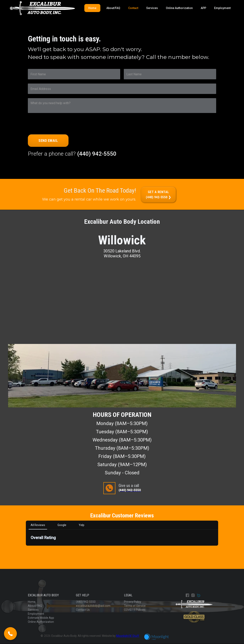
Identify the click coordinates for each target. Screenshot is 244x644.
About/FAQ (113, 8)
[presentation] (58, 125)
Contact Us (83, 610)
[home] (42, 8)
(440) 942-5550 (97, 154)
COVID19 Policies (135, 610)
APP (203, 8)
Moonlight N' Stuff (128, 636)
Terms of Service (135, 606)
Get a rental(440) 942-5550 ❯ (158, 195)
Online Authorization (179, 8)
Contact (133, 8)
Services (152, 8)
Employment (222, 8)
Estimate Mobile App (41, 618)
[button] (10, 634)
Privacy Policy (133, 602)
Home (92, 8)
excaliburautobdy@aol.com (93, 606)
